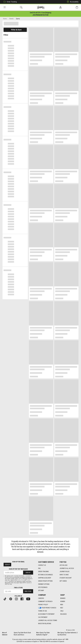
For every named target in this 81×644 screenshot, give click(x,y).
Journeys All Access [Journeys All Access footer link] (67, 568)
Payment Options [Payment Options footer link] (44, 584)
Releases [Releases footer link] (63, 614)
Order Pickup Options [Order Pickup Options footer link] (45, 581)
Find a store (18, 588)
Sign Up (7, 565)
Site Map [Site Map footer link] (41, 590)
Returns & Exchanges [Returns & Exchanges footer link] (46, 575)
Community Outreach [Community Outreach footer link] (45, 601)
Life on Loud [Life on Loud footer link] (63, 565)
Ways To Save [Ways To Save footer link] (64, 575)
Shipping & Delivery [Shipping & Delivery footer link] (45, 578)
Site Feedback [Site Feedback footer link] (43, 587)
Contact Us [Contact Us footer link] (42, 565)
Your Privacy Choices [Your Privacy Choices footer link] (47, 608)
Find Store (28, 591)
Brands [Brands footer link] (63, 598)
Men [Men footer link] (62, 605)
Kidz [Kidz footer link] (62, 608)
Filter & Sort (15, 30)
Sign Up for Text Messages (18, 569)
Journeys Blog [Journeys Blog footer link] (64, 572)
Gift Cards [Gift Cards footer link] (63, 581)
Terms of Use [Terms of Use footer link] (43, 611)
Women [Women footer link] (63, 601)
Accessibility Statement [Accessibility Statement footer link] (46, 614)
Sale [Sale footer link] (62, 611)
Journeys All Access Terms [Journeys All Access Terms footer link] (48, 620)
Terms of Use (21, 580)
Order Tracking (10, 2)
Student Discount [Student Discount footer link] (66, 578)
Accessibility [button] (72, 2)
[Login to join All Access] (41, 13)
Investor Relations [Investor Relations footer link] (45, 624)
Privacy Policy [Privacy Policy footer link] (43, 605)
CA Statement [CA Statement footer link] (43, 617)
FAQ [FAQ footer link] (39, 568)
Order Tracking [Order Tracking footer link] (43, 572)
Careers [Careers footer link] (41, 598)
